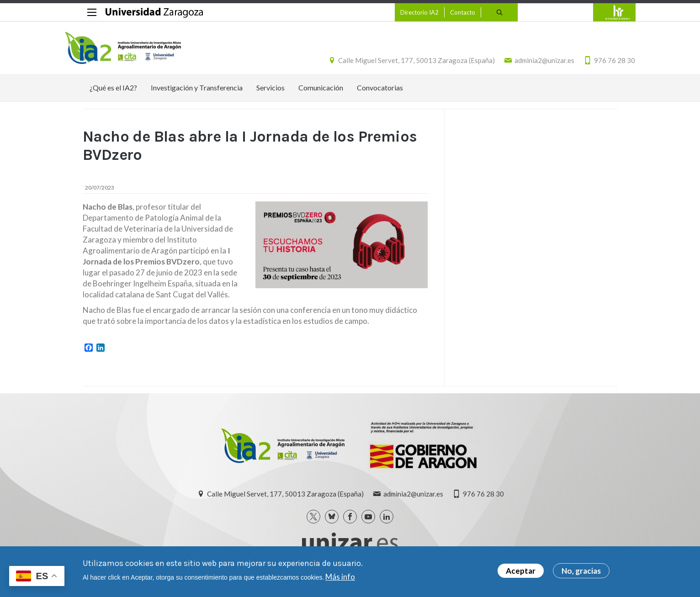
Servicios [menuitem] (270, 92)
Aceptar (521, 571)
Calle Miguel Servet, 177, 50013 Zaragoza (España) (399, 63)
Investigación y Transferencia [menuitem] (197, 92)
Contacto (444, 12)
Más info (340, 577)
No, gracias (581, 571)
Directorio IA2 (401, 12)
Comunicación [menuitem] (321, 92)
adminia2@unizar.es (527, 63)
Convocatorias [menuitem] (380, 92)
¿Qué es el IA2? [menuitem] (113, 92)
